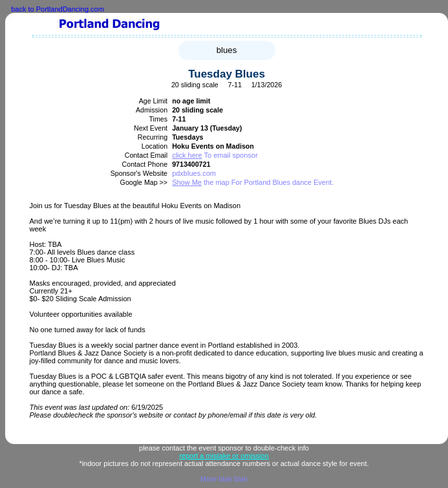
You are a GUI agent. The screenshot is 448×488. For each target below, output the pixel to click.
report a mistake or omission (224, 456)
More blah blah (224, 479)
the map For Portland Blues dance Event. (253, 182)
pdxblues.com (194, 173)
